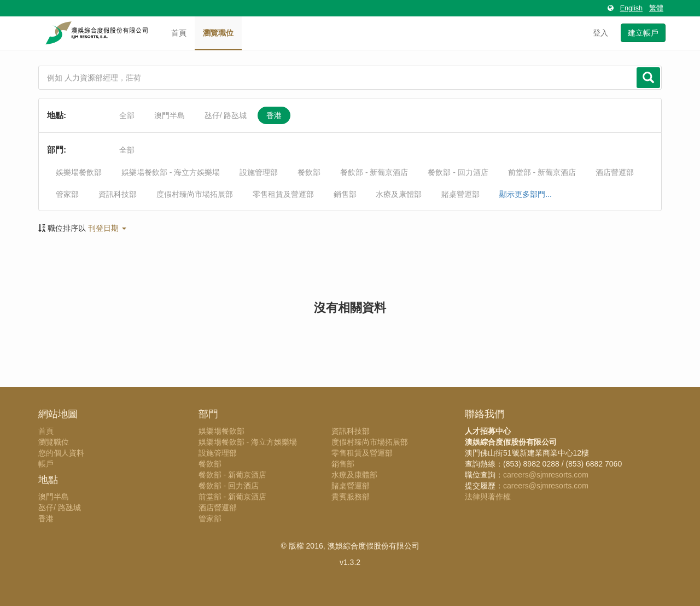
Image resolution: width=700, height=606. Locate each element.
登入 (600, 33)
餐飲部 (309, 172)
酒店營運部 (615, 172)
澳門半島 (170, 115)
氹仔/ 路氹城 (226, 115)
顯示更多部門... (526, 194)
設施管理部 (259, 172)
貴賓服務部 (351, 497)
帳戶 (46, 464)
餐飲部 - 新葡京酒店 (374, 172)
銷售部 (345, 194)
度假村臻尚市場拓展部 (195, 194)
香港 (274, 115)
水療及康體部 (399, 194)
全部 (127, 115)
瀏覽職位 (218, 33)
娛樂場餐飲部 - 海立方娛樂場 (171, 172)
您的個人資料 (61, 453)
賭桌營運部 (460, 194)
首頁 (179, 33)
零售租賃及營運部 (283, 194)
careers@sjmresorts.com (546, 475)
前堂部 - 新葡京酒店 (542, 172)
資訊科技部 (118, 194)
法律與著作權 (488, 497)
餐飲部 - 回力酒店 (458, 172)
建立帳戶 (643, 33)
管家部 (67, 194)
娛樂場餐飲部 (79, 172)
